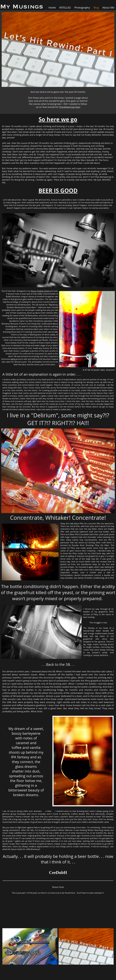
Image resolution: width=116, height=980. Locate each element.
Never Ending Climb (40, 291)
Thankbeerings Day (69, 107)
